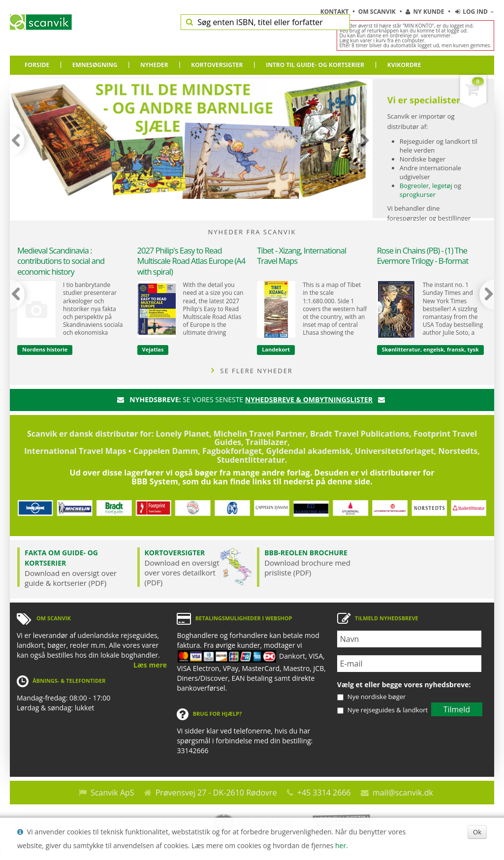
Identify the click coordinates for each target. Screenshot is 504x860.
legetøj (442, 186)
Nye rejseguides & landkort (388, 710)
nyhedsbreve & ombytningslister (309, 399)
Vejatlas (153, 349)
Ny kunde (425, 12)
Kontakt (335, 12)
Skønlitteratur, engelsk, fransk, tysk (430, 349)
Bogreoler (414, 186)
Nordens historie (45, 349)
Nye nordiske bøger (377, 697)
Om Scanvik (378, 12)
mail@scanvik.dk (403, 793)
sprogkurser (418, 194)
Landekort (276, 349)
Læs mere (150, 665)
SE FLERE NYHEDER (252, 371)
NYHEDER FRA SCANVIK (252, 232)
